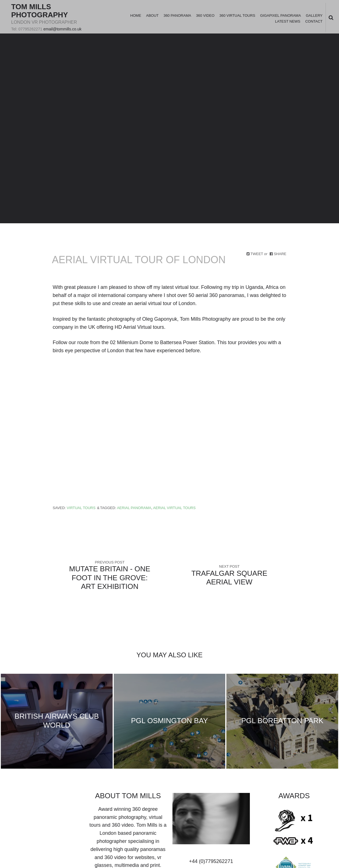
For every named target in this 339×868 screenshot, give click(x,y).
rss (76, 797)
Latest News (288, 21)
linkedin (32, 797)
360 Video (205, 15)
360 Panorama (177, 15)
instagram (67, 797)
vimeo (49, 797)
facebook (23, 797)
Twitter (14, 797)
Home (136, 15)
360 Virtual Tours (237, 15)
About (152, 15)
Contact (314, 21)
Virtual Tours (81, 508)
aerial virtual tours (174, 508)
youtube (58, 797)
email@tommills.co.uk (62, 29)
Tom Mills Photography (40, 11)
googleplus (41, 797)
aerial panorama (134, 508)
